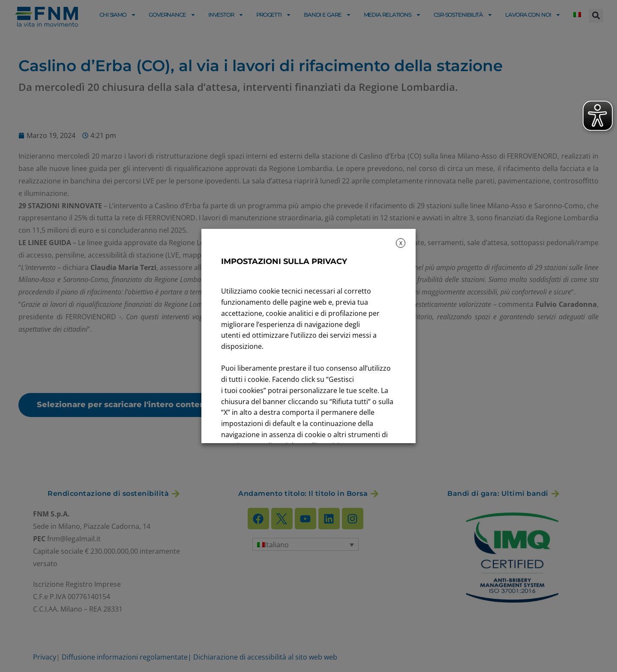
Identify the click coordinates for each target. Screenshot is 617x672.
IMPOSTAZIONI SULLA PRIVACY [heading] (284, 261)
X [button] (401, 243)
